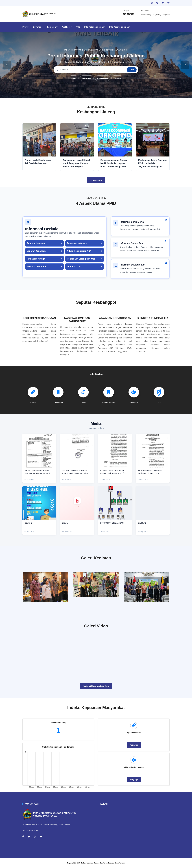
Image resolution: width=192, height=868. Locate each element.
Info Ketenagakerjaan (95, 27)
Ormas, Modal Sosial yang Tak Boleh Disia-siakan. (38, 162)
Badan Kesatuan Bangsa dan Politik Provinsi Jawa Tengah (103, 863)
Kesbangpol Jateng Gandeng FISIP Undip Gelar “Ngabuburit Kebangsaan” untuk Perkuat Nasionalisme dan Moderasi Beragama (153, 164)
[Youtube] (41, 837)
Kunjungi (134, 745)
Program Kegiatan (36, 243)
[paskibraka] (96, 584)
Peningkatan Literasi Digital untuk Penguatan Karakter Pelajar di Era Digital (76, 163)
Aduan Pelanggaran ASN (79, 251)
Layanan (38, 27)
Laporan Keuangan (36, 251)
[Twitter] (29, 837)
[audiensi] (146, 587)
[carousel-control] (7, 65)
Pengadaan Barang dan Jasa (81, 259)
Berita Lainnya (96, 180)
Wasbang (117, 78)
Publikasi (67, 27)
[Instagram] (35, 837)
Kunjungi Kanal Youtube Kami (96, 686)
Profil (26, 27)
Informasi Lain (74, 267)
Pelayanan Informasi (77, 243)
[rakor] (46, 587)
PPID (78, 27)
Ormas (74, 78)
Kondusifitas (103, 78)
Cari (132, 70)
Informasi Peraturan (37, 267)
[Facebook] (23, 837)
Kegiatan (52, 27)
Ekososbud (87, 78)
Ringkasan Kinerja (36, 259)
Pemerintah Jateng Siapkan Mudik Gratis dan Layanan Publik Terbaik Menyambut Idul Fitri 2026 (114, 164)
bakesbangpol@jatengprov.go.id (155, 14)
